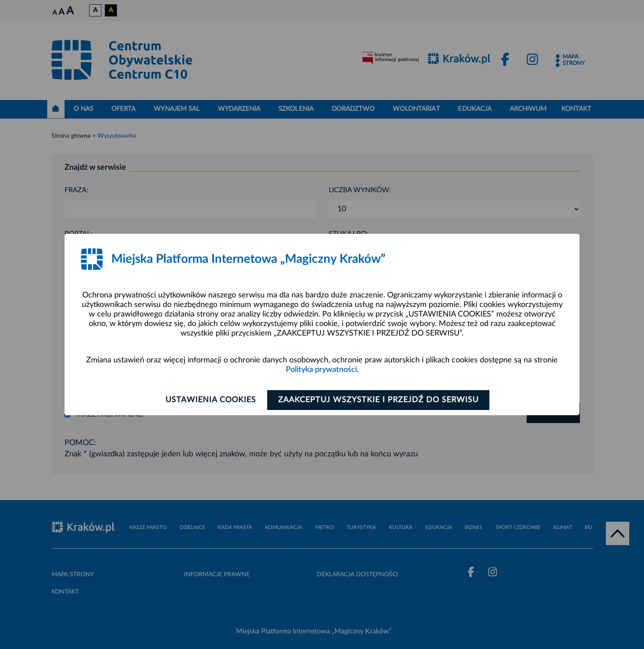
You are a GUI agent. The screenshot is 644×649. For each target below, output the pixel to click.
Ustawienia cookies (210, 400)
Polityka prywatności (321, 370)
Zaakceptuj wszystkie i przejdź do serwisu (379, 400)
